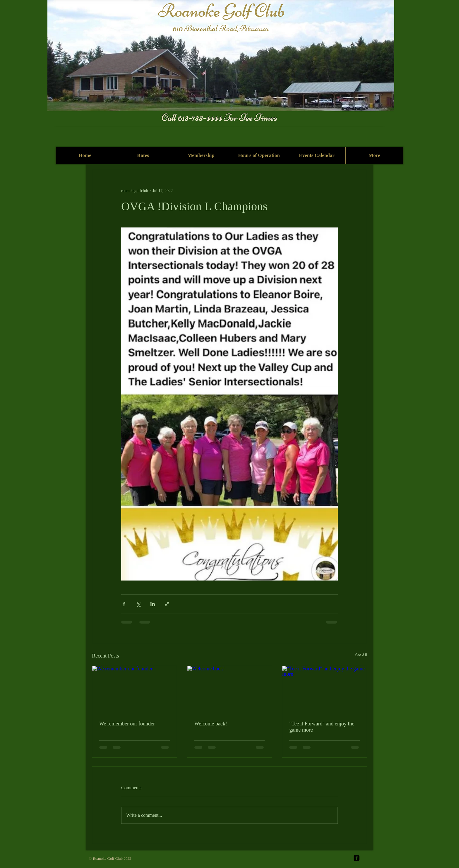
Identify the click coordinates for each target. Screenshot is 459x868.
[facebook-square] (357, 858)
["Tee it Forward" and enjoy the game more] (324, 690)
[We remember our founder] (135, 690)
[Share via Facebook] (124, 604)
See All (361, 655)
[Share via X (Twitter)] (138, 604)
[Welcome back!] (230, 690)
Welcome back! (211, 724)
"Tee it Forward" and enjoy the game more (322, 727)
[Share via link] (167, 604)
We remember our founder (127, 724)
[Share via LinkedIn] (153, 604)
